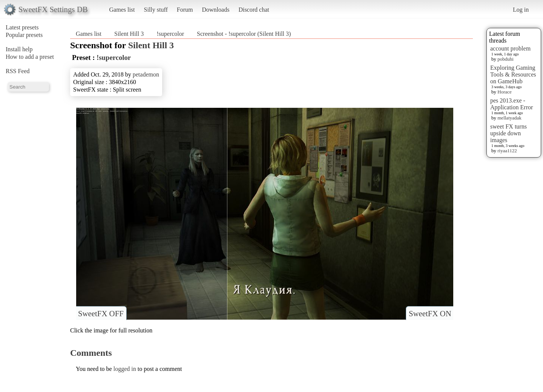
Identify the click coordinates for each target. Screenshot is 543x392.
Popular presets (24, 35)
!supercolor (170, 34)
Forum (185, 10)
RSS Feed (18, 71)
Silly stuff (156, 10)
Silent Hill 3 (129, 34)
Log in (521, 10)
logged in (125, 369)
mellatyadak (509, 118)
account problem (510, 48)
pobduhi (505, 59)
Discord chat (254, 10)
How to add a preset (30, 57)
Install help (19, 49)
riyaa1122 (507, 151)
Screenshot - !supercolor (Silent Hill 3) (244, 34)
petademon (146, 74)
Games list (122, 10)
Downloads (216, 10)
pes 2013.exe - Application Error (512, 104)
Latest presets (22, 27)
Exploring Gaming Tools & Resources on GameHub (513, 74)
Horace (505, 92)
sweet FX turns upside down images (508, 133)
